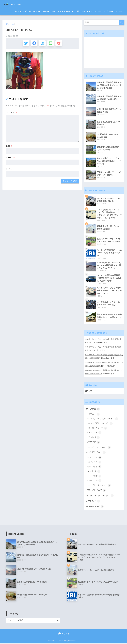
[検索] (122, 22)
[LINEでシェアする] (52, 44)
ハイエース (95, 458)
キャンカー (49, 11)
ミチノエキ (95, 481)
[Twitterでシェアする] (24, 44)
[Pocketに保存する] (61, 44)
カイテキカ (95, 462)
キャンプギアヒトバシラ (100, 423)
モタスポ (94, 437)
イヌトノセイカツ (66, 11)
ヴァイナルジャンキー (100, 448)
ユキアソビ (95, 433)
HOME (64, 634)
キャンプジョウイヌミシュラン (103, 419)
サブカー (94, 414)
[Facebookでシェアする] (33, 44)
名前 (9, 147)
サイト (9, 170)
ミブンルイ (109, 11)
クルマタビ (95, 467)
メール (10, 159)
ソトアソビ (21, 11)
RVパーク (94, 472)
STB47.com (15, 4)
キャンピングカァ (96, 452)
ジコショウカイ (95, 507)
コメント (11, 114)
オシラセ (120, 11)
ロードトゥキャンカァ (100, 485)
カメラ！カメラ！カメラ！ (89, 11)
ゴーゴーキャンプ (98, 428)
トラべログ (95, 476)
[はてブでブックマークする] (42, 44)
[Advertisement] (104, 52)
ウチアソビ (35, 11)
